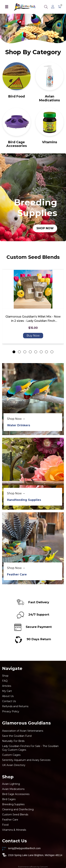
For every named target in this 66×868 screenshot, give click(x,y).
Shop (5, 676)
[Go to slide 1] (14, 352)
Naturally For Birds (13, 741)
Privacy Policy (11, 711)
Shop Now (45, 228)
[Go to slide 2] (19, 352)
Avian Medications (49, 98)
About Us (8, 696)
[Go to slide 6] (41, 352)
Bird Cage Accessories (17, 144)
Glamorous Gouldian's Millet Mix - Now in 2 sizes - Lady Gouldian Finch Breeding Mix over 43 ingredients (33, 319)
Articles (7, 686)
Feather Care (17, 574)
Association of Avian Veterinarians (23, 731)
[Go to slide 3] (25, 352)
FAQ (5, 681)
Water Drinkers (19, 425)
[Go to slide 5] (36, 352)
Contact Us (9, 701)
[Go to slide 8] (52, 352)
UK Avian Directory (14, 765)
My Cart (7, 691)
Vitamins (50, 142)
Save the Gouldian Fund (17, 736)
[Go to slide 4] (30, 352)
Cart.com (44, 867)
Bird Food (17, 96)
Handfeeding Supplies (24, 500)
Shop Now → (16, 419)
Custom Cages (11, 755)
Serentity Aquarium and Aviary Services (26, 760)
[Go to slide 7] (46, 352)
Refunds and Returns (15, 706)
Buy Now (33, 335)
